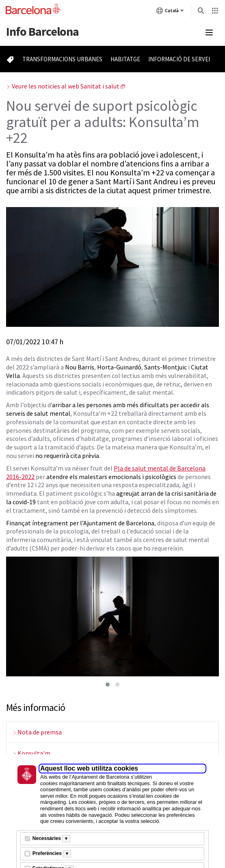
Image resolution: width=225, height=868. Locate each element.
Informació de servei (179, 59)
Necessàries (47, 838)
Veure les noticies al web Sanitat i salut (66, 86)
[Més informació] (66, 839)
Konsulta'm (34, 753)
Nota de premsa (40, 732)
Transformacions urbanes (62, 59)
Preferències (47, 853)
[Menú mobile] (209, 32)
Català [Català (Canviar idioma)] (170, 12)
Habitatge (125, 59)
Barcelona (42, 31)
